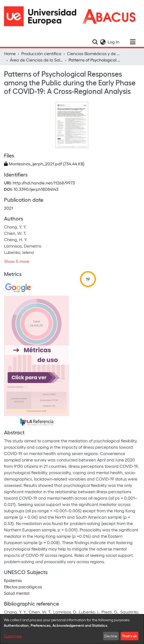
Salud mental (17, 593)
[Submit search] (95, 42)
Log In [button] (114, 42)
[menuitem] (103, 42)
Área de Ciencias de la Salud (36, 60)
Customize (13, 636)
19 (88, 279)
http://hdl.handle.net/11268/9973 (44, 183)
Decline (111, 636)
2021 (9, 208)
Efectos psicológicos (23, 587)
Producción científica (41, 53)
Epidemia (13, 580)
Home (10, 53)
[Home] (43, 16)
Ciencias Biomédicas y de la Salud (94, 53)
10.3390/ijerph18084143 (36, 189)
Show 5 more (17, 261)
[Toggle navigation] (133, 42)
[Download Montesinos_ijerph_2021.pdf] (44, 164)
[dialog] (72, 629)
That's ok (129, 636)
